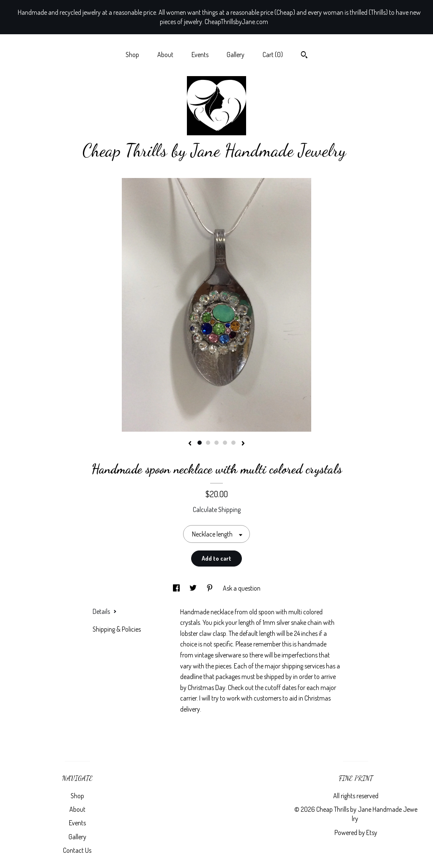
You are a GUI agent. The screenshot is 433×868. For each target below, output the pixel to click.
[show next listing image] (243, 444)
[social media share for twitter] (194, 588)
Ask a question (242, 588)
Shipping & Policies (117, 629)
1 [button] (200, 443)
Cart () (273, 55)
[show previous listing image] (190, 444)
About (165, 55)
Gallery (236, 55)
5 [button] (233, 443)
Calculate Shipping (217, 509)
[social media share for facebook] (177, 588)
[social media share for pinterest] (210, 588)
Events (200, 55)
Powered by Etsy (356, 832)
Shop (132, 55)
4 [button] (225, 443)
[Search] (304, 56)
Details (105, 611)
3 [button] (216, 443)
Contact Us (77, 850)
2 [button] (208, 443)
